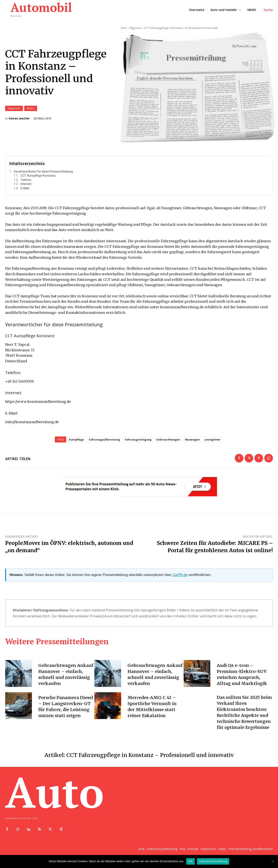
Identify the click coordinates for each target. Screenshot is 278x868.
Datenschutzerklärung (213, 861)
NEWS (31, 109)
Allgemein (14, 109)
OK (190, 861)
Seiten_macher (19, 120)
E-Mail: (25, 190)
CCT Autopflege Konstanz (38, 178)
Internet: (26, 186)
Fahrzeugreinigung (138, 441)
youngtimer (213, 441)
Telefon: (26, 182)
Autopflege (77, 441)
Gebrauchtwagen (168, 441)
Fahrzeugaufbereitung (104, 441)
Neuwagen (192, 441)
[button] (268, 10)
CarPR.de (180, 577)
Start (124, 28)
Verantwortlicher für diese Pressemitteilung (43, 173)
